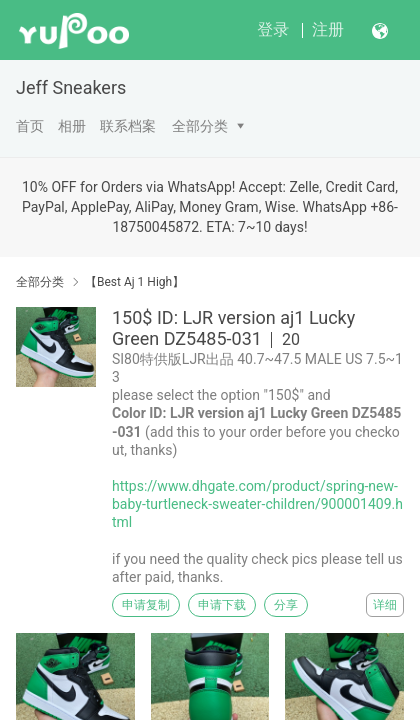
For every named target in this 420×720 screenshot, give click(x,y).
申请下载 (222, 605)
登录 (273, 29)
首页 (30, 126)
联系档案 (128, 126)
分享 (286, 605)
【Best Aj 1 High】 (134, 282)
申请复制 (146, 605)
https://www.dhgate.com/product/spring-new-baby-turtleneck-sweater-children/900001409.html (257, 504)
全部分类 (200, 126)
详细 (385, 605)
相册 (72, 126)
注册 (328, 29)
